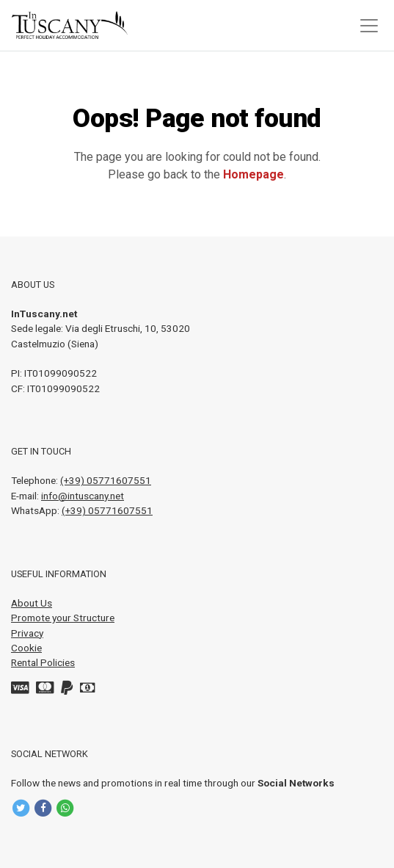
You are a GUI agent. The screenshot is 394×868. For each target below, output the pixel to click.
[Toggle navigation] (369, 26)
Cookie (26, 648)
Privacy (27, 633)
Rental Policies (43, 662)
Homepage (253, 174)
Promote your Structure (63, 618)
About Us (32, 603)
